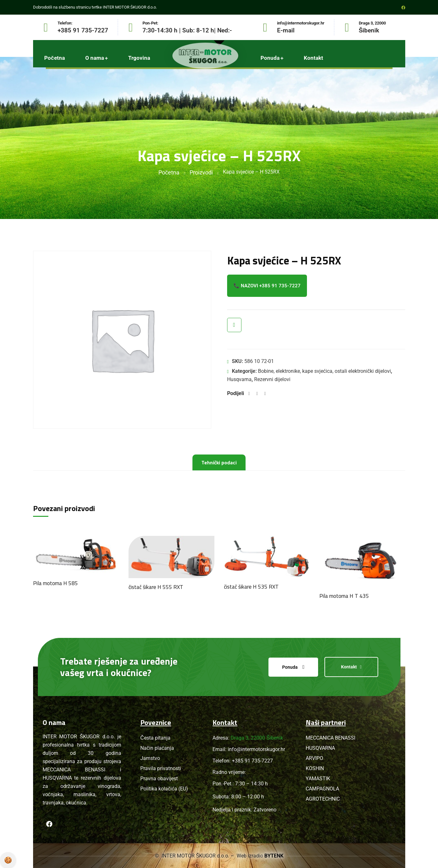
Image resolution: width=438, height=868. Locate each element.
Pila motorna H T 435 (344, 596)
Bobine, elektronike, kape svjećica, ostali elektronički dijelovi (324, 371)
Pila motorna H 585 (56, 583)
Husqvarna (239, 379)
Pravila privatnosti (8, 860)
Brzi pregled (234, 325)
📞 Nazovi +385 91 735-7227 (267, 286)
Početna (169, 172)
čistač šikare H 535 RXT (251, 587)
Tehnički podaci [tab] (219, 462)
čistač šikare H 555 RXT (156, 587)
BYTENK (274, 855)
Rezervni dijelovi (272, 379)
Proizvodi (201, 172)
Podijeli (236, 393)
